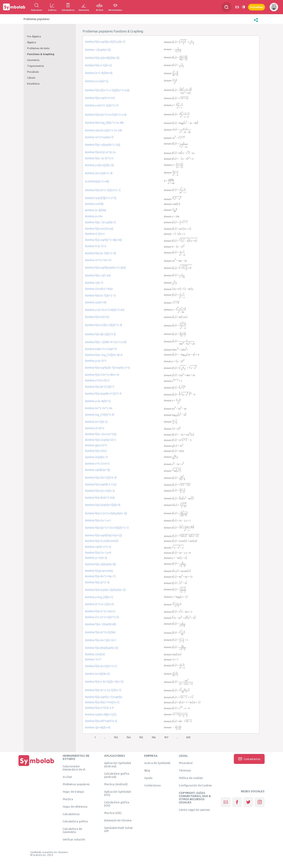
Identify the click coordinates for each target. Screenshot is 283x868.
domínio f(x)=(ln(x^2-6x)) (100, 498)
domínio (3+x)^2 (95, 428)
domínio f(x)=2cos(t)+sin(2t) (102, 541)
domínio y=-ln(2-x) (96, 558)
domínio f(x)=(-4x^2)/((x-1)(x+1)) (104, 682)
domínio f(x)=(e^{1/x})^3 (100, 387)
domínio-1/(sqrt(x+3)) (98, 50)
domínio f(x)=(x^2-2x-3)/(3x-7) (103, 690)
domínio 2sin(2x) (95, 654)
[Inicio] (36, 766)
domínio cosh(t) (94, 204)
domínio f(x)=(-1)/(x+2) (98, 65)
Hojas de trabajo (73, 792)
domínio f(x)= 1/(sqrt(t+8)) (100, 624)
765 (141, 737)
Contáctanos (153, 785)
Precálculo (33, 72)
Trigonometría (35, 66)
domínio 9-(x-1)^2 (96, 246)
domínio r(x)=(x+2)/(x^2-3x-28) (103, 130)
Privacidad (186, 763)
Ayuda (148, 778)
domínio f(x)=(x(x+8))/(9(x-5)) (102, 58)
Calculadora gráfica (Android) (117, 775)
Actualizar (256, 7)
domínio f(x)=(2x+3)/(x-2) (100, 491)
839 (188, 737)
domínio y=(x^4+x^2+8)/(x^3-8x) (105, 310)
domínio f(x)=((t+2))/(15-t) (100, 334)
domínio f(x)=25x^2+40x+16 (102, 375)
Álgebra (32, 42)
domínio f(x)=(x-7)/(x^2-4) (100, 253)
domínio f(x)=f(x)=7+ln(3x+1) (102, 702)
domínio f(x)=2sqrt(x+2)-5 (100, 440)
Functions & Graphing (41, 54)
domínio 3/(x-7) (94, 283)
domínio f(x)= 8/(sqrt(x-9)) (100, 564)
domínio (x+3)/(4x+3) (97, 674)
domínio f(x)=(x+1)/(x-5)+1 (101, 640)
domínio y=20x (94, 216)
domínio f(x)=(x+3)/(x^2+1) (101, 666)
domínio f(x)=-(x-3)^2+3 (99, 158)
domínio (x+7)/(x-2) (96, 422)
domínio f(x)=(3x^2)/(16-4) (101, 478)
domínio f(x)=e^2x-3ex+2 (100, 611)
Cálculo (31, 78)
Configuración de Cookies (195, 785)
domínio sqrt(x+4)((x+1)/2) (101, 714)
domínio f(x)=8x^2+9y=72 (100, 576)
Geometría (33, 60)
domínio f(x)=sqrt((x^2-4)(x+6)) (103, 240)
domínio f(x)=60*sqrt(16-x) (101, 721)
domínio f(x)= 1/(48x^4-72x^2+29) (106, 342)
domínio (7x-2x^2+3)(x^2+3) (102, 617)
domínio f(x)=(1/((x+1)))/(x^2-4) (103, 325)
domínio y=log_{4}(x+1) (99, 597)
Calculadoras (71, 814)
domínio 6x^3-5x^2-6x (99, 408)
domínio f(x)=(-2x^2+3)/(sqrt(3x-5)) (106, 513)
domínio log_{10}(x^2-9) (100, 415)
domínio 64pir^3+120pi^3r (101, 349)
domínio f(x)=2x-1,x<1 (98, 520)
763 (116, 737)
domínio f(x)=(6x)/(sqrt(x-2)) (102, 648)
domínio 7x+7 (93, 659)
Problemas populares (76, 784)
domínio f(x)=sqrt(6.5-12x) (101, 484)
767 (166, 737)
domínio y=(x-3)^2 (96, 361)
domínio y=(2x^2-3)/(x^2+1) (102, 105)
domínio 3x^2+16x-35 (98, 260)
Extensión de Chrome (118, 820)
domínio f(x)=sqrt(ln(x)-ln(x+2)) (103, 535)
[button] (256, 22)
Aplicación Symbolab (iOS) (118, 793)
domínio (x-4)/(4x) (96, 210)
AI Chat (67, 777)
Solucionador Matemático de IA (74, 768)
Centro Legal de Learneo (194, 810)
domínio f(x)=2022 (96, 451)
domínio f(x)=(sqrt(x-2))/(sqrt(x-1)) (105, 590)
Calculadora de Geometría (72, 830)
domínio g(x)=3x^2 (96, 445)
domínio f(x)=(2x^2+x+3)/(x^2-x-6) (106, 115)
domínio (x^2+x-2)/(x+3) (99, 604)
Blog (147, 770)
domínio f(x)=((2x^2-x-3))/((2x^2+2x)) (107, 90)
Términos (185, 770)
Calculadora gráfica (75, 821)
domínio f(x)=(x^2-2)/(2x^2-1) (103, 190)
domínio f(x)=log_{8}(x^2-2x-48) (104, 123)
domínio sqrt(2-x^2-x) (98, 547)
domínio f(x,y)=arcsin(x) (99, 571)
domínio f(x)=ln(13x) (97, 317)
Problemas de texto (38, 48)
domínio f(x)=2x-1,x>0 (98, 553)
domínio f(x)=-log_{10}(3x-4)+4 (104, 355)
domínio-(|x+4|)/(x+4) (98, 727)
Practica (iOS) (113, 813)
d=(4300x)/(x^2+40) (97, 181)
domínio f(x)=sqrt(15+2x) (100, 98)
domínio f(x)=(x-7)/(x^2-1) (100, 295)
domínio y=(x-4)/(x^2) (98, 401)
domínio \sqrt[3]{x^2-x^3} (101, 198)
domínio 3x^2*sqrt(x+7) (99, 137)
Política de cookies (191, 778)
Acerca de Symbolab (157, 763)
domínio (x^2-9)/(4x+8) (99, 73)
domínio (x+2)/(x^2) (97, 81)
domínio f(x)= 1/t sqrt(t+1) (100, 222)
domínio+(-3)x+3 (95, 234)
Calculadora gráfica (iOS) (117, 804)
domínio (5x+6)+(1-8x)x (99, 289)
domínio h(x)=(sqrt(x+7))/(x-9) (103, 505)
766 (154, 737)
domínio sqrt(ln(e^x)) (97, 470)
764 (128, 737)
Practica (68, 799)
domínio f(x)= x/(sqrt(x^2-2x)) (102, 145)
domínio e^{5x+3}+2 (97, 380)
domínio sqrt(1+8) (96, 302)
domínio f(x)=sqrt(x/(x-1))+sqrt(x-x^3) (107, 368)
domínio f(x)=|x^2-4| (97, 582)
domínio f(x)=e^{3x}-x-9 (99, 708)
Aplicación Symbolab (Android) (118, 764)
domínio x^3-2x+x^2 (97, 464)
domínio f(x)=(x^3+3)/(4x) (100, 632)
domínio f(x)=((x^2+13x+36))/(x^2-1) (107, 528)
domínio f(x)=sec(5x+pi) (99, 229)
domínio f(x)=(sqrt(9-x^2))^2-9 (103, 394)
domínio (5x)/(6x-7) (96, 457)
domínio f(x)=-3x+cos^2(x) (101, 434)
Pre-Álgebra (34, 36)
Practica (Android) (116, 784)
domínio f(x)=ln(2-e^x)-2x (100, 152)
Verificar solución (74, 839)
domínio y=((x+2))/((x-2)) (99, 165)
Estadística (33, 84)
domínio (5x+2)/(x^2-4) (99, 173)
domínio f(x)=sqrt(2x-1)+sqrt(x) (103, 697)
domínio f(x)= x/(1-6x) (98, 275)
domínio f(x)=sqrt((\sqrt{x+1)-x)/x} (105, 268)
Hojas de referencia (75, 806)
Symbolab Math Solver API (119, 829)
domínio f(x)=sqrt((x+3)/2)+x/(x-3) (105, 42)
